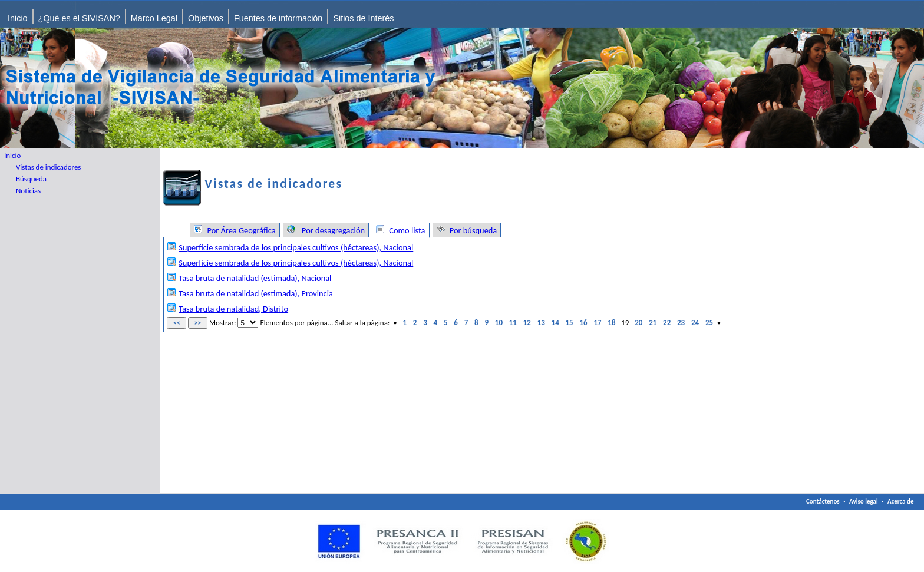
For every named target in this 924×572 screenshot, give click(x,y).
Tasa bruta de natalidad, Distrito (233, 309)
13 (541, 323)
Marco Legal (154, 18)
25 (709, 323)
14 (555, 323)
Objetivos (206, 18)
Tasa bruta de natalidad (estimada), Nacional (255, 278)
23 (681, 323)
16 (583, 323)
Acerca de (900, 502)
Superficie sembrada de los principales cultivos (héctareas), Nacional (296, 247)
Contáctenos (823, 502)
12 (527, 323)
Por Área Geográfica (240, 230)
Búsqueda (31, 179)
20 (638, 323)
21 (653, 323)
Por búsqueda (473, 230)
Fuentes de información (278, 18)
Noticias (28, 191)
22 (667, 323)
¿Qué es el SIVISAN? (79, 18)
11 (513, 323)
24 (695, 323)
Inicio (18, 18)
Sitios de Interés (363, 18)
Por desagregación (331, 230)
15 (570, 323)
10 (499, 323)
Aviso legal (864, 502)
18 (611, 323)
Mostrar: (223, 323)
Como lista (406, 230)
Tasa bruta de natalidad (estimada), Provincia (256, 293)
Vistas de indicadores (48, 167)
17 (597, 323)
